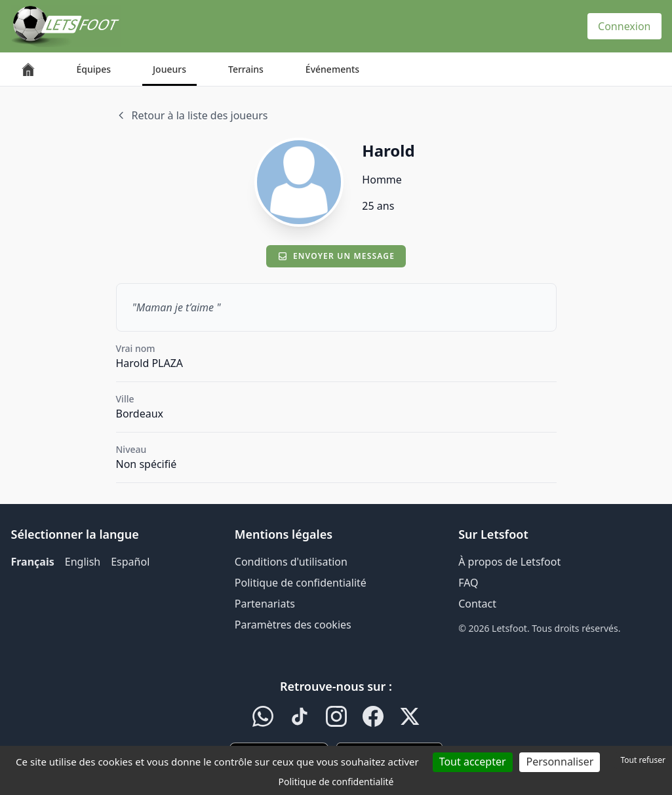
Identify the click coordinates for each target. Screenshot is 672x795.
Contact (477, 604)
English (83, 562)
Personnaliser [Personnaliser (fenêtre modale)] (560, 762)
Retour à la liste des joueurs (192, 115)
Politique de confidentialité (301, 583)
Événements (332, 69)
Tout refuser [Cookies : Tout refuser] (643, 760)
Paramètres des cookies (293, 625)
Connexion (624, 26)
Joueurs (169, 69)
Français (33, 562)
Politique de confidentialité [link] (336, 782)
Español (130, 562)
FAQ (468, 583)
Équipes (94, 69)
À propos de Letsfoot (509, 562)
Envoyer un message (336, 256)
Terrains (246, 69)
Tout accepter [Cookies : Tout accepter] (473, 762)
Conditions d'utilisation (291, 562)
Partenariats (265, 604)
